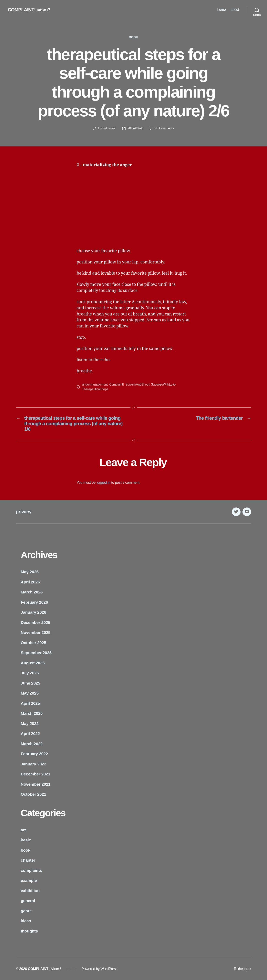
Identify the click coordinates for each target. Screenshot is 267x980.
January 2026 (34, 612)
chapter (28, 860)
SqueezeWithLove (163, 384)
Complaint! (117, 384)
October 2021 (34, 794)
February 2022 (34, 754)
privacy (24, 512)
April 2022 (30, 734)
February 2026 (34, 602)
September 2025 (36, 653)
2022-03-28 (135, 128)
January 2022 (34, 764)
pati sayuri (109, 128)
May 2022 (30, 724)
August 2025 (33, 663)
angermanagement (95, 384)
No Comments (164, 128)
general (28, 901)
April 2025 (30, 703)
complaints (31, 870)
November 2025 (36, 632)
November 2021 (36, 784)
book (133, 37)
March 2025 (32, 713)
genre (26, 911)
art (23, 830)
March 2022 (32, 744)
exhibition (30, 891)
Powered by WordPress (99, 969)
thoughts (29, 931)
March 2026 (32, 592)
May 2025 (30, 693)
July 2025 (30, 673)
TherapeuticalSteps (95, 389)
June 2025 (31, 683)
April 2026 (30, 582)
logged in (103, 483)
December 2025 (36, 622)
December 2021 (36, 774)
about (235, 10)
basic (26, 840)
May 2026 (30, 572)
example (29, 880)
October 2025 (34, 643)
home (221, 10)
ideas (26, 921)
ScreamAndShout (137, 384)
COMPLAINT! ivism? (29, 10)
